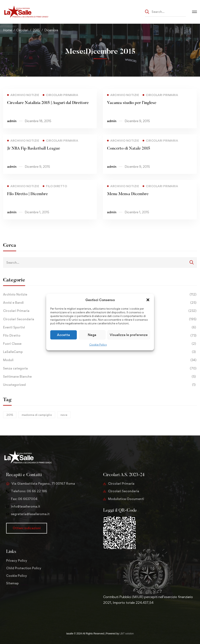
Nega (92, 335)
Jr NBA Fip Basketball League (34, 154)
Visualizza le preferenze (129, 335)
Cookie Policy (98, 345)
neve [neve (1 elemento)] (64, 415)
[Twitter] (103, 615)
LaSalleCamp (100, 352)
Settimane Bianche (100, 377)
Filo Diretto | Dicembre (27, 200)
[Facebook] (110, 615)
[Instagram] (116, 615)
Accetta (63, 335)
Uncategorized (100, 385)
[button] (148, 300)
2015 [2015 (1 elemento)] (10, 415)
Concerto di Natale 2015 (129, 154)
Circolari (22, 30)
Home (7, 30)
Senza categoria (100, 368)
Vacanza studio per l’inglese (132, 103)
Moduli (100, 360)
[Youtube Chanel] (123, 615)
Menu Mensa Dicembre (128, 200)
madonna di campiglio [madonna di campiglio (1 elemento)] (37, 415)
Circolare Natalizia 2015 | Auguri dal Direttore (48, 103)
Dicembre (51, 30)
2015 (36, 30)
